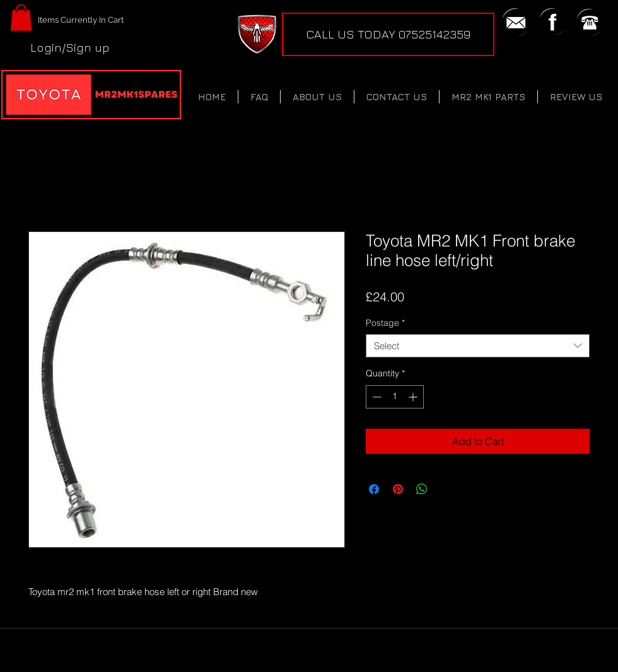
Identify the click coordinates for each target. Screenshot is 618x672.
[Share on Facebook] (374, 489)
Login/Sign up (70, 47)
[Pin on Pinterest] (398, 489)
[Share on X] (446, 489)
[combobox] (478, 346)
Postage (385, 323)
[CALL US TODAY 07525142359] (388, 34)
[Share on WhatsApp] (422, 489)
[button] (21, 18)
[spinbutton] (395, 397)
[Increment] (414, 397)
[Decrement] (376, 397)
